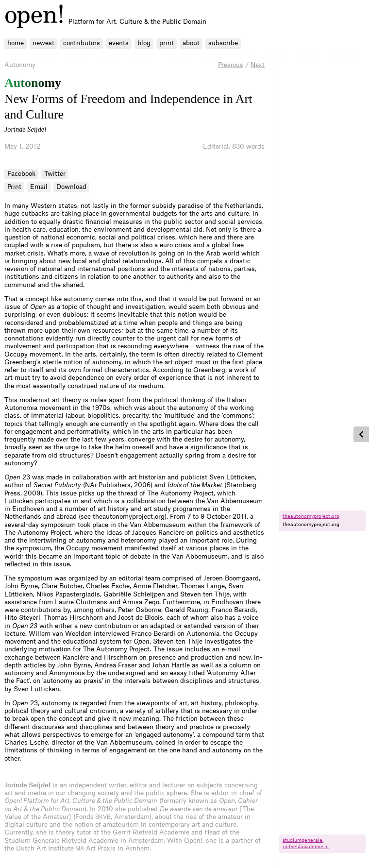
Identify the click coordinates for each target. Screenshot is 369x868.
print (167, 43)
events (119, 43)
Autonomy (20, 65)
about (191, 43)
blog (144, 43)
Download (71, 187)
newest (43, 43)
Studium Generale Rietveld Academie (61, 841)
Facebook (21, 174)
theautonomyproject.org (129, 517)
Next (258, 65)
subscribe (223, 43)
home (16, 43)
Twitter (55, 174)
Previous (231, 65)
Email (39, 187)
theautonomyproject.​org (311, 516)
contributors (82, 43)
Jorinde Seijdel (25, 129)
